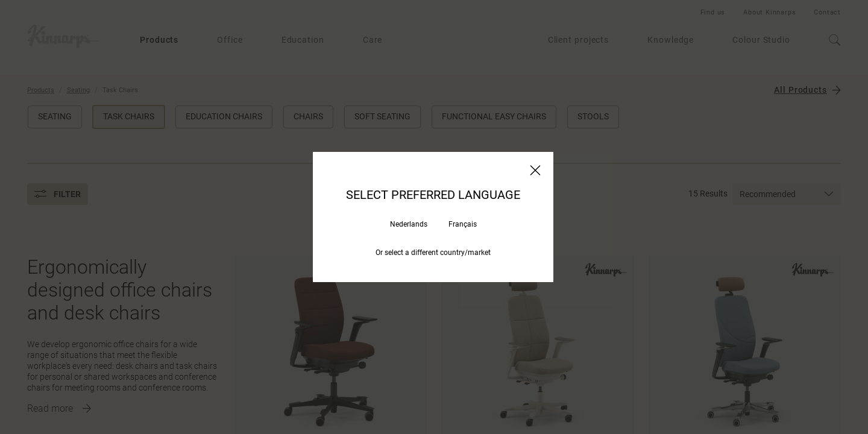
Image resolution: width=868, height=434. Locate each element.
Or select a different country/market (433, 253)
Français (463, 224)
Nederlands (409, 224)
